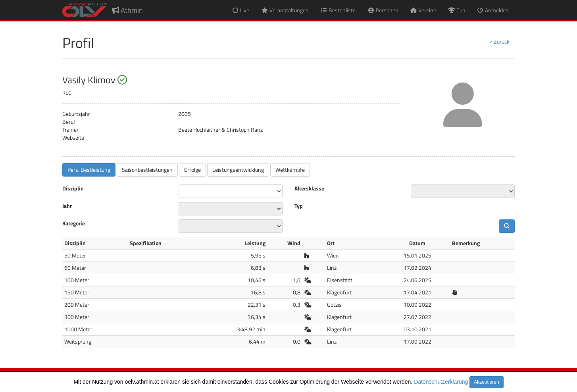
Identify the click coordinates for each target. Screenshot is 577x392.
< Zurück (499, 41)
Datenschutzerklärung (441, 382)
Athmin (127, 10)
